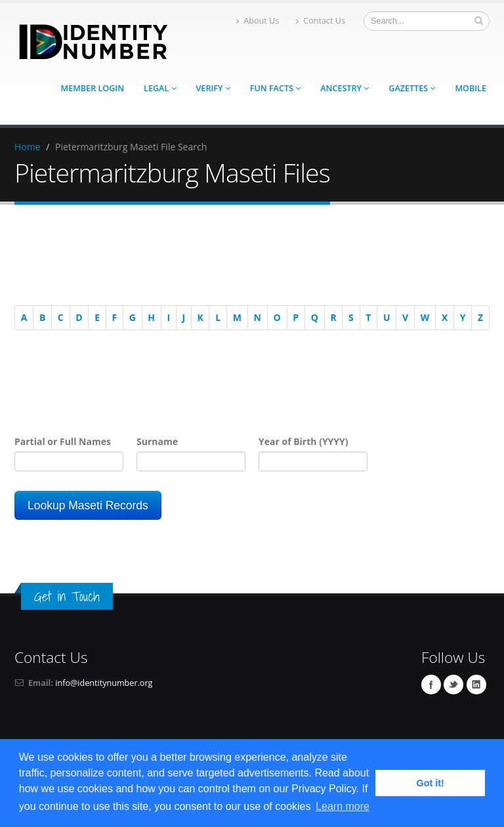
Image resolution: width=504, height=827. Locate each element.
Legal (160, 88)
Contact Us (321, 21)
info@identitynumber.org (104, 683)
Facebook (431, 685)
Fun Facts (276, 88)
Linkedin (476, 685)
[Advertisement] (245, 257)
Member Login (93, 88)
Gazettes (412, 88)
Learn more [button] (343, 806)
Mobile (471, 88)
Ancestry (345, 88)
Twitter (453, 685)
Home (28, 147)
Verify (213, 88)
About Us (258, 21)
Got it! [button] (430, 783)
